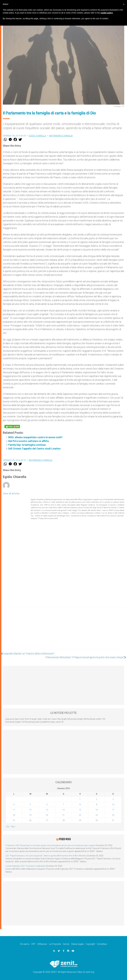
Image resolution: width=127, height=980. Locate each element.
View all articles (11, 493)
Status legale (77, 944)
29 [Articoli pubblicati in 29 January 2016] (80, 820)
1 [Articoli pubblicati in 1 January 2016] (80, 799)
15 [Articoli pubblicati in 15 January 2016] (80, 810)
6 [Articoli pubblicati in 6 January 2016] (47, 804)
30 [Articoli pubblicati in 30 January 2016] (97, 820)
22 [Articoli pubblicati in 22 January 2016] (80, 815)
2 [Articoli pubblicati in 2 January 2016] (97, 799)
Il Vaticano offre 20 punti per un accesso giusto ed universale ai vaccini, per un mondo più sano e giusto (51, 845)
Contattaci (102, 944)
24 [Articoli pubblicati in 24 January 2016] (113, 815)
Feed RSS (65, 839)
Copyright (90, 944)
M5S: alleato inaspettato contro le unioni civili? (35, 437)
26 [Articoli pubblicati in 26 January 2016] (30, 820)
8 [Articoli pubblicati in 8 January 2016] (80, 804)
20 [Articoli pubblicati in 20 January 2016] (47, 815)
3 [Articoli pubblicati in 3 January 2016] (113, 799)
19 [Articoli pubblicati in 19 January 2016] (30, 815)
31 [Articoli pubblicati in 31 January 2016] (113, 820)
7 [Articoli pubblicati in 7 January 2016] (63, 804)
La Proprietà (55, 944)
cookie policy (107, 13)
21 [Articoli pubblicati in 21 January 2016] (63, 815)
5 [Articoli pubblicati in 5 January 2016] (30, 804)
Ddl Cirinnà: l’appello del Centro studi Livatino (34, 449)
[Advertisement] (63, 631)
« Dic (8, 827)
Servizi (66, 944)
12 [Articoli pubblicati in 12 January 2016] (30, 810)
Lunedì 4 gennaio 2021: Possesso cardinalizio (26, 866)
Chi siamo (25, 944)
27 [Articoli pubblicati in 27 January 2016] (47, 820)
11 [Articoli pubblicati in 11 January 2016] (14, 810)
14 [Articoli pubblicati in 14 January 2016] (63, 810)
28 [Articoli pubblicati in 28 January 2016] (63, 820)
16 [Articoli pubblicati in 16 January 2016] (97, 810)
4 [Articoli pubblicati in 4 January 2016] (14, 804)
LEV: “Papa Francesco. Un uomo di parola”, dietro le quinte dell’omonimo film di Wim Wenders (46, 856)
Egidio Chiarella (38, 136)
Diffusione (42, 944)
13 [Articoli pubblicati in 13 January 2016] (47, 810)
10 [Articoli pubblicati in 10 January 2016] (113, 804)
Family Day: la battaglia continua (27, 445)
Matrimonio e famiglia (61, 136)
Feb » (13, 827)
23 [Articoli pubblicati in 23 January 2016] (97, 815)
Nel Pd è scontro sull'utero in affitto (29, 441)
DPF (33, 944)
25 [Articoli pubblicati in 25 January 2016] (14, 820)
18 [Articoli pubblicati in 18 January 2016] (14, 815)
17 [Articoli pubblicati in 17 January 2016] (113, 810)
